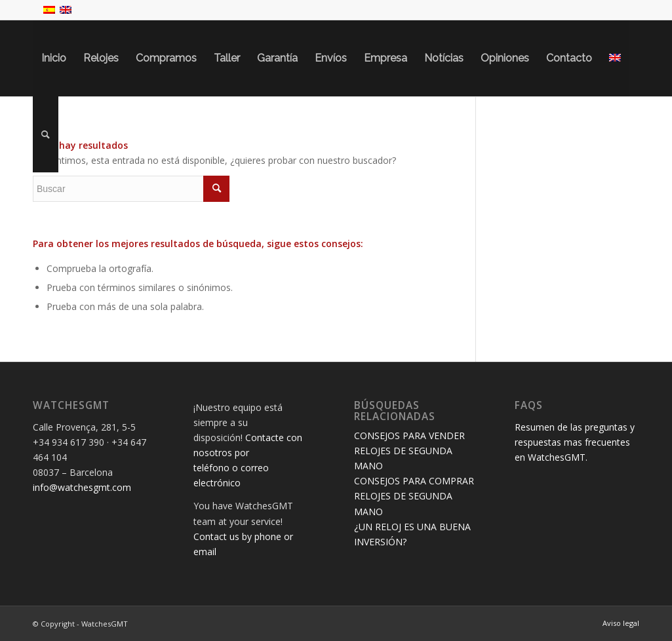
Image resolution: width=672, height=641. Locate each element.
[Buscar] (46, 134)
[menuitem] (54, 58)
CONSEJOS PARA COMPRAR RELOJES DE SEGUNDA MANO (414, 496)
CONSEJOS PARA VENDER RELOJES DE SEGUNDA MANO (409, 451)
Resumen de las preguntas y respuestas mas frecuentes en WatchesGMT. (575, 442)
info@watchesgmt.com (82, 487)
